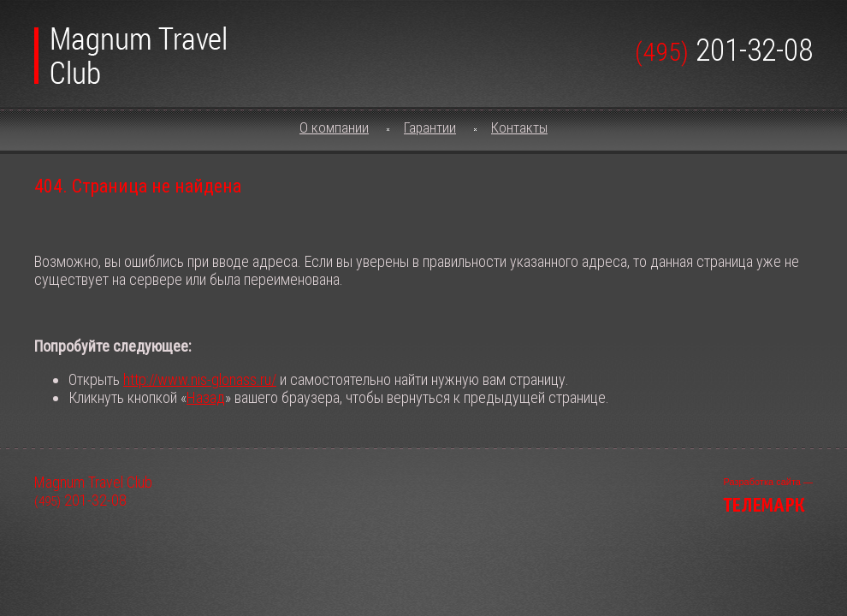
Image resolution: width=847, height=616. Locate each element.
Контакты (519, 127)
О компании (334, 127)
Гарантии (430, 127)
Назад (206, 397)
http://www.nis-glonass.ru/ (200, 379)
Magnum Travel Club (130, 48)
